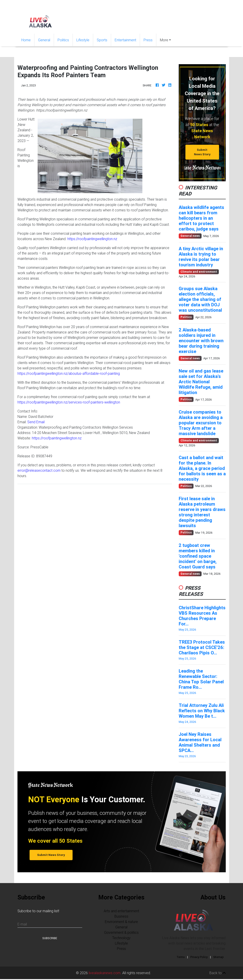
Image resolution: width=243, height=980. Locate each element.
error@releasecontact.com (39, 470)
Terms (181, 957)
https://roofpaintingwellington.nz (92, 239)
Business (121, 916)
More (164, 40)
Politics (63, 40)
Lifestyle (83, 40)
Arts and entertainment (121, 911)
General (44, 40)
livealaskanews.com (105, 973)
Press (148, 40)
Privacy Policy (199, 957)
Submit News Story (202, 152)
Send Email (36, 422)
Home (28, 40)
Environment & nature (121, 922)
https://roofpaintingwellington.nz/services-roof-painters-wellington (69, 402)
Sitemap (218, 957)
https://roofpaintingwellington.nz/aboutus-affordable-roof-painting (69, 373)
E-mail (22, 924)
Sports (102, 40)
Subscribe (50, 938)
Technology (121, 938)
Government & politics (121, 932)
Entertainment (125, 40)
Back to (218, 973)
